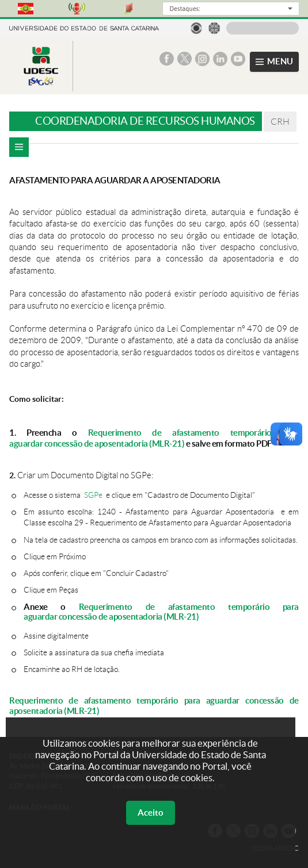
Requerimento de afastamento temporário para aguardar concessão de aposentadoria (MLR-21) (154, 438)
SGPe (93, 495)
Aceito (151, 813)
